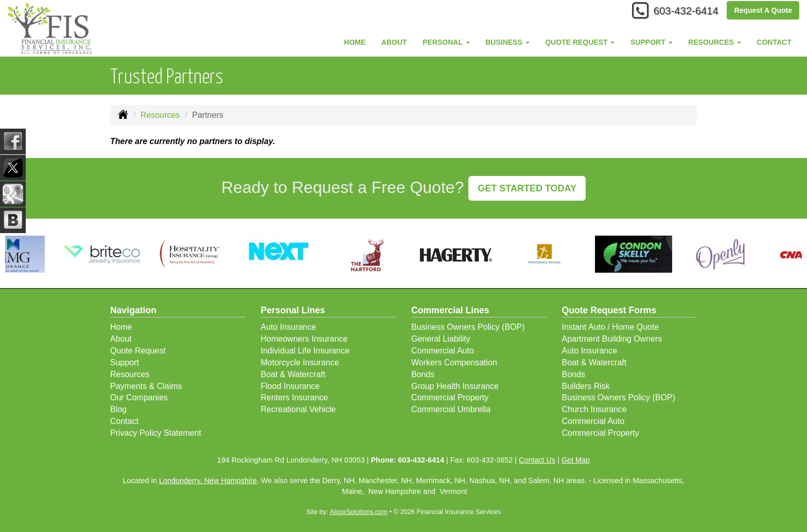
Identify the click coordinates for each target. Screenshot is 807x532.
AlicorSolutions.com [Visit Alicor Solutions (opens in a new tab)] (358, 512)
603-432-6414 (681, 12)
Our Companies (139, 397)
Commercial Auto (443, 351)
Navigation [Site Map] (133, 310)
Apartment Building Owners (612, 339)
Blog (118, 409)
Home (355, 42)
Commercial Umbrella (451, 409)
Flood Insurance (291, 386)
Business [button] (507, 42)
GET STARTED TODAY (527, 188)
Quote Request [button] (580, 42)
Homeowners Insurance (304, 339)
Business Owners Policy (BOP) (468, 327)
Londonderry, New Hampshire (208, 481)
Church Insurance (594, 409)
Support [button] (652, 42)
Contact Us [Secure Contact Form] (537, 460)
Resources (160, 115)
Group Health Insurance (455, 386)
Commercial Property (450, 397)
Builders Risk (586, 386)
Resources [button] (715, 42)
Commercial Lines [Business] (450, 310)
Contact (774, 42)
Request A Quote (763, 11)
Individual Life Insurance (305, 351)
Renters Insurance (295, 397)
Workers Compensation (454, 362)
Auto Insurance (289, 327)
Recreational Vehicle (299, 409)
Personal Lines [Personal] (293, 310)
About (394, 42)
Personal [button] (446, 42)
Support (125, 362)
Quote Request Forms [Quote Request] (609, 310)
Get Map (576, 460)
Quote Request (138, 351)
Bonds (423, 374)
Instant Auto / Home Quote (611, 327)
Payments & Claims (146, 386)
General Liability (441, 339)
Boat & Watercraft (293, 374)
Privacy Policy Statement (156, 433)
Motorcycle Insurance (300, 362)
